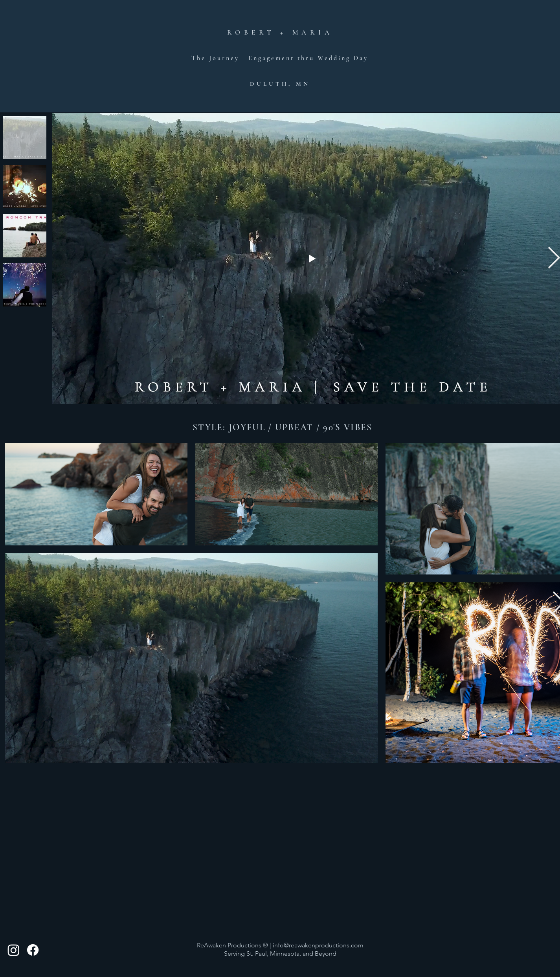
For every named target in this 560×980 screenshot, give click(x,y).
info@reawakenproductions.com (318, 945)
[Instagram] (14, 950)
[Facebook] (33, 950)
